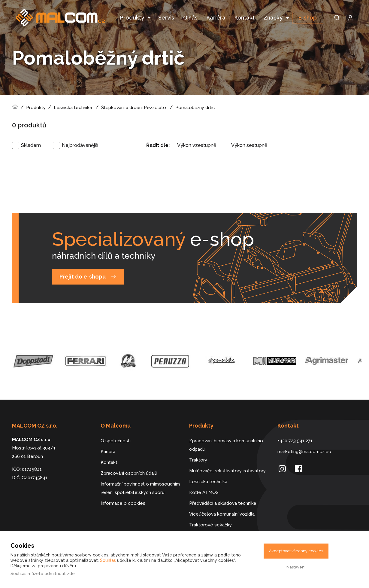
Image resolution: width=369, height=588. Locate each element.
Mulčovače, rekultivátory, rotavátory (227, 461)
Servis (166, 18)
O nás (190, 18)
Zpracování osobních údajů (129, 463)
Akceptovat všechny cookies (296, 551)
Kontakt (245, 18)
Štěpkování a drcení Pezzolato (134, 97)
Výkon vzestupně (197, 135)
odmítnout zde (60, 574)
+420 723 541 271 (295, 431)
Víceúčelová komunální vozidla (222, 504)
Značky (273, 18)
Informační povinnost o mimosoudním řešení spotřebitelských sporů (140, 478)
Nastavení (296, 567)
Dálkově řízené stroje (212, 526)
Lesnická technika (73, 97)
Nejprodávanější (80, 135)
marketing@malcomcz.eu (304, 441)
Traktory (198, 450)
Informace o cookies (123, 493)
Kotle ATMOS (204, 482)
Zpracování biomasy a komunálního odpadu (226, 435)
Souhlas (108, 560)
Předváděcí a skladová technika (223, 493)
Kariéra (216, 18)
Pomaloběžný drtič (195, 97)
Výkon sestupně (249, 135)
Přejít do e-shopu (83, 266)
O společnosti (116, 431)
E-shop (308, 18)
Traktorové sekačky (210, 515)
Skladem (31, 135)
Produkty (132, 18)
